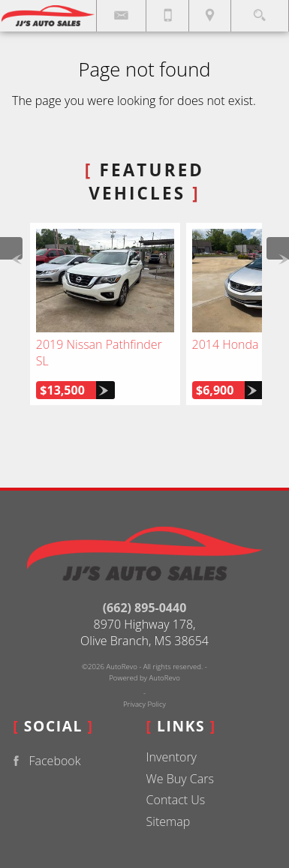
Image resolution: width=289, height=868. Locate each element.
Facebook (44, 761)
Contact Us (176, 800)
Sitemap (169, 821)
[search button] (259, 11)
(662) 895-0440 (145, 608)
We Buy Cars (180, 779)
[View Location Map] (210, 16)
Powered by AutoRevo (144, 678)
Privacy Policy (144, 704)
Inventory (172, 757)
